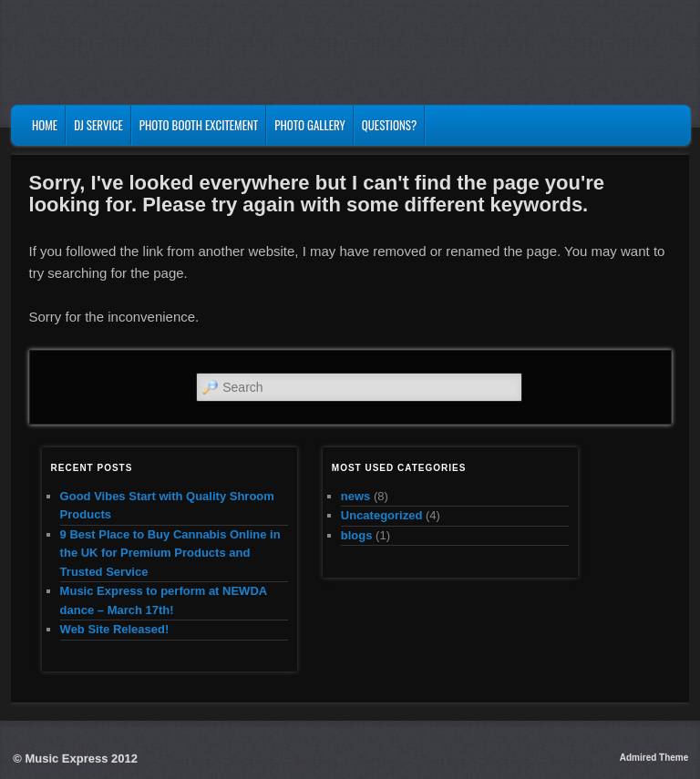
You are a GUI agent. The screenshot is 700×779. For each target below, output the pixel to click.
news (356, 496)
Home (45, 125)
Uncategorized (382, 515)
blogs (357, 535)
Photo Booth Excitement (199, 125)
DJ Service (98, 125)
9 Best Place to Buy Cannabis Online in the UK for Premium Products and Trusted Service (170, 553)
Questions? (389, 125)
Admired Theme (654, 758)
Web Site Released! (115, 629)
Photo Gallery (310, 125)
